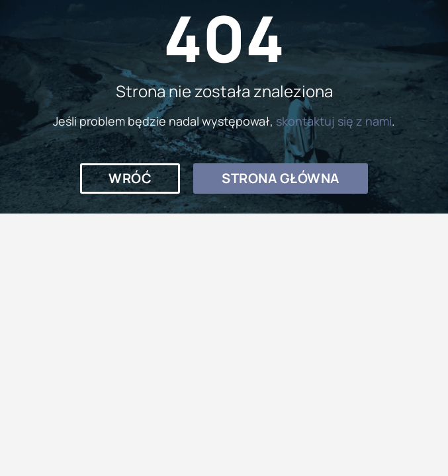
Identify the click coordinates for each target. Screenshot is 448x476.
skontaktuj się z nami (334, 121)
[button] (130, 178)
